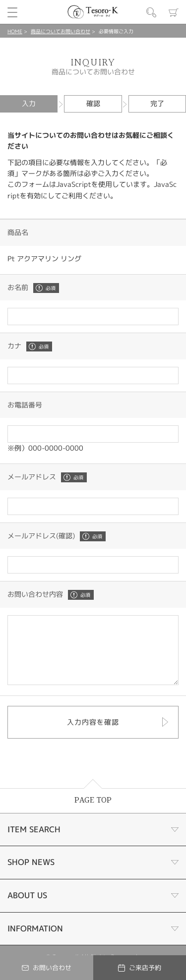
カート (174, 12)
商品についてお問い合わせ (61, 31)
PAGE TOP (93, 814)
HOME (15, 31)
